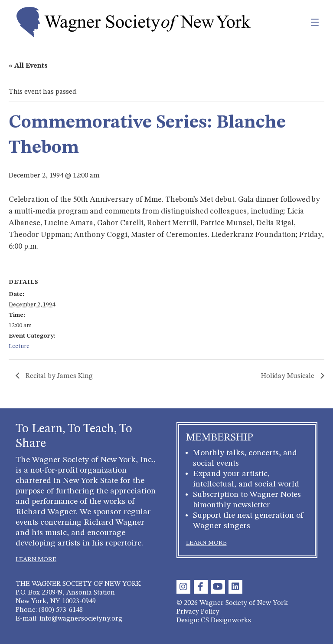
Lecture (19, 346)
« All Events (28, 66)
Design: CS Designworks (214, 621)
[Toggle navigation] (296, 22)
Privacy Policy (198, 612)
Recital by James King (58, 376)
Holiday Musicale (289, 376)
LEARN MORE (36, 559)
